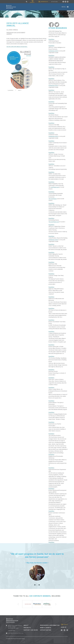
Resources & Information (50, 625)
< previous (10, 90)
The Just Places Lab (54, 222)
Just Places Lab (55, 187)
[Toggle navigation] (68, 7)
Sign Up (64, 627)
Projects (27, 628)
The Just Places (53, 199)
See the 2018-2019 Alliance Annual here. (17, 47)
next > (20, 90)
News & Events (46, 628)
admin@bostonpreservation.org (16, 633)
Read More (51, 39)
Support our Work (31, 630)
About (26, 625)
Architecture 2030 (53, 51)
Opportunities (46, 630)
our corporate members (40, 596)
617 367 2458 (54, 2)
